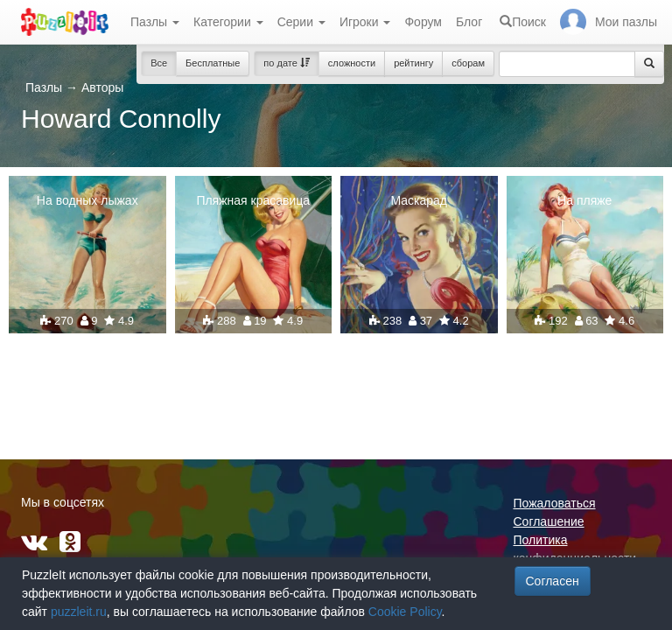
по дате (287, 63)
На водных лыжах (87, 200)
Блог (469, 22)
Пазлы (155, 22)
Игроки (365, 22)
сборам (468, 63)
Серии (301, 22)
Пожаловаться (555, 503)
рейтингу (413, 63)
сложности (352, 63)
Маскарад (419, 200)
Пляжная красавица (253, 200)
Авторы (102, 87)
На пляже (584, 200)
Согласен (553, 581)
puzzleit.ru (79, 612)
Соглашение (549, 521)
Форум (423, 22)
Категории (228, 22)
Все (159, 63)
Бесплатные (213, 63)
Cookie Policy (405, 612)
